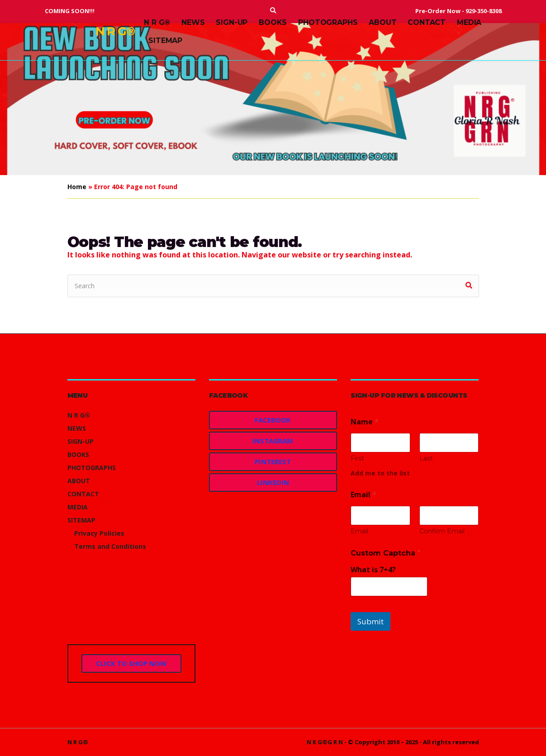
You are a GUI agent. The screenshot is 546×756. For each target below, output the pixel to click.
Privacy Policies (99, 533)
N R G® (115, 31)
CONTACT (427, 22)
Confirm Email (442, 531)
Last (426, 459)
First (357, 459)
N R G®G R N (325, 742)
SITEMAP (165, 40)
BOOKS (273, 22)
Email (359, 531)
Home (77, 187)
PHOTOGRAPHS (328, 22)
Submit (370, 621)
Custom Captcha (386, 553)
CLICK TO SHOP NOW (131, 663)
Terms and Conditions (110, 546)
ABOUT (382, 22)
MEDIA (469, 22)
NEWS (193, 22)
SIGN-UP (232, 22)
